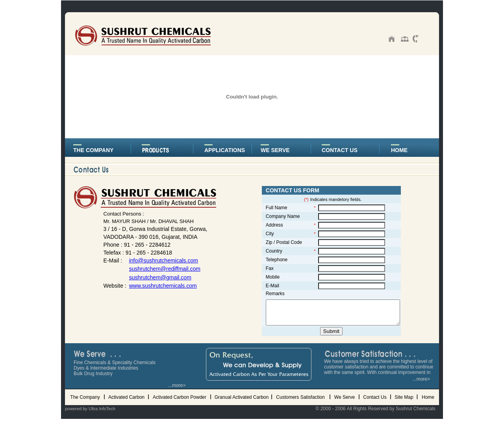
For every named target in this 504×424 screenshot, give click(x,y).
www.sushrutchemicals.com (158, 286)
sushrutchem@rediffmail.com (160, 269)
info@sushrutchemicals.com (158, 260)
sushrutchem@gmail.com (155, 277)
